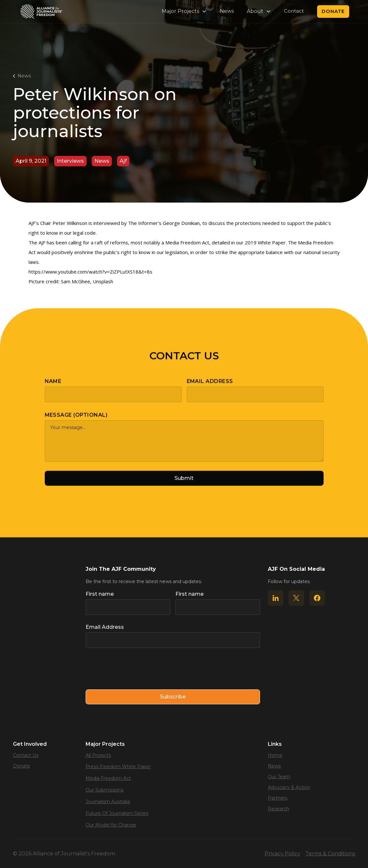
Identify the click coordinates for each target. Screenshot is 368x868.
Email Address (210, 387)
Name (53, 387)
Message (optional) (76, 420)
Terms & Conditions (330, 854)
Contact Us (26, 755)
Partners (278, 798)
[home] (41, 12)
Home (275, 755)
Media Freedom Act (108, 778)
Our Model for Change (111, 825)
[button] (184, 11)
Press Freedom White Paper (118, 767)
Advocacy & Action (289, 787)
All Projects (98, 755)
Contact (294, 11)
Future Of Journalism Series (117, 813)
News (227, 11)
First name (100, 594)
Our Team (279, 777)
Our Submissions (105, 790)
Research (279, 809)
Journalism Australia (108, 802)
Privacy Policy (282, 854)
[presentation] (135, 669)
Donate (333, 11)
